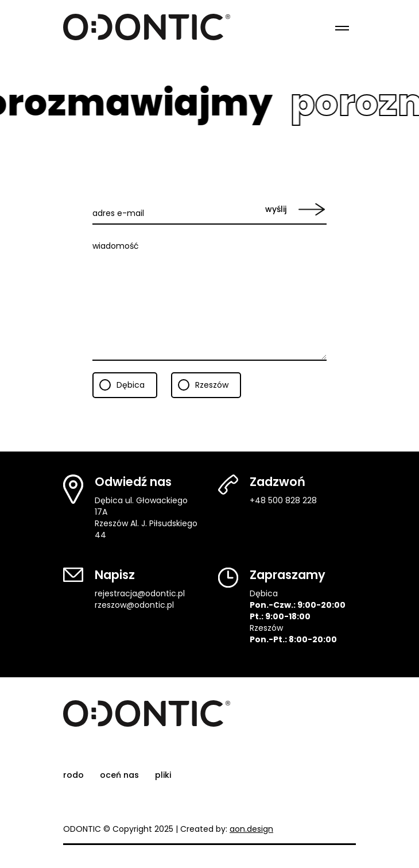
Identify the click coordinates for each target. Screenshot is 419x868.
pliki (163, 775)
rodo (73, 775)
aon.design (251, 829)
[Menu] (342, 27)
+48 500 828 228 (283, 500)
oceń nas (119, 775)
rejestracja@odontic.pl (140, 593)
